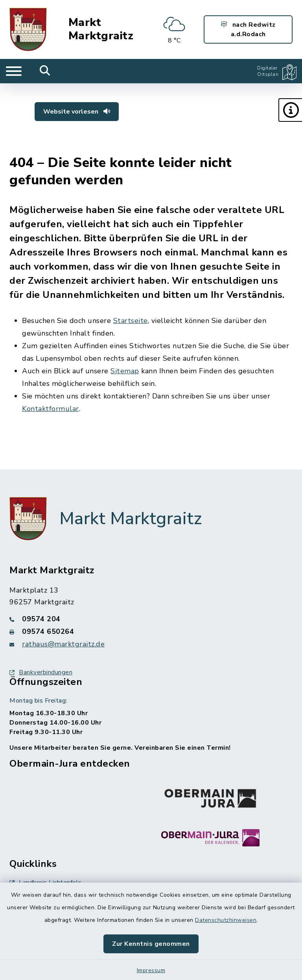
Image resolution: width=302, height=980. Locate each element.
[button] (290, 110)
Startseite (131, 321)
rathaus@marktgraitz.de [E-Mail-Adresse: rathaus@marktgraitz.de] (63, 644)
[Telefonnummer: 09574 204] (151, 619)
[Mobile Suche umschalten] (45, 71)
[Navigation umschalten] (14, 71)
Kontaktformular (51, 409)
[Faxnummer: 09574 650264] (151, 631)
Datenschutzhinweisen (226, 920)
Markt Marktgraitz (101, 29)
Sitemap (125, 371)
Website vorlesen (77, 112)
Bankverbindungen (41, 672)
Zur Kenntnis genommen (151, 944)
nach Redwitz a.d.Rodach (248, 29)
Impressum (151, 970)
